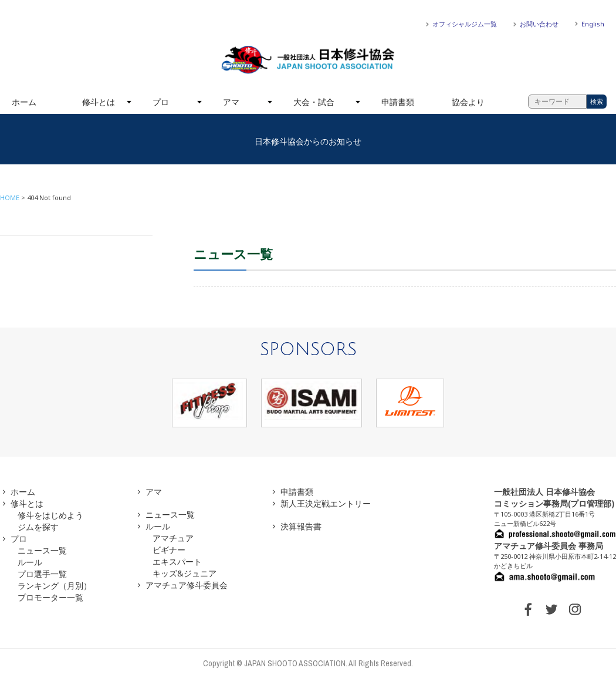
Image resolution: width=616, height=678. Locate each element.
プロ (161, 102)
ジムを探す (38, 527)
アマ (231, 102)
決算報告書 (301, 526)
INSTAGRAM (575, 609)
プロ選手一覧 (42, 574)
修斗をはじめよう (50, 515)
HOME (10, 198)
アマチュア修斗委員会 (187, 585)
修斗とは (99, 102)
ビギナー (169, 550)
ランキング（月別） (55, 586)
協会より (468, 102)
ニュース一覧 (42, 550)
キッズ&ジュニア (185, 573)
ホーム (24, 102)
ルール (30, 562)
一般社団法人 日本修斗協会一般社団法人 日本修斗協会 (308, 60)
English (593, 24)
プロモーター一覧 (50, 597)
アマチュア (173, 538)
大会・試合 (314, 102)
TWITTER (551, 609)
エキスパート (177, 561)
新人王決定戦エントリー (326, 503)
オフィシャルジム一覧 (465, 24)
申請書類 (398, 102)
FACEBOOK (528, 609)
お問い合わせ (539, 24)
